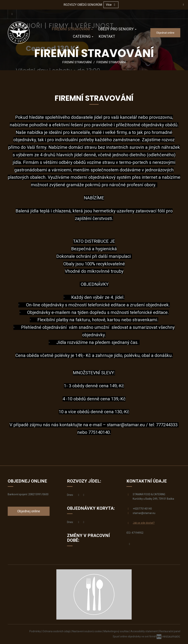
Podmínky (35, 631)
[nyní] (79, 495)
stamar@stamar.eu (126, 425)
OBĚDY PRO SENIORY (117, 29)
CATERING (83, 36)
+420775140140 (142, 509)
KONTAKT (107, 36)
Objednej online (29, 511)
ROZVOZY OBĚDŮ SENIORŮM (83, 5)
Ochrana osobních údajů (57, 631)
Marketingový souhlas (116, 631)
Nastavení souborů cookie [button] (87, 631)
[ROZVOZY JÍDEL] (84, 495)
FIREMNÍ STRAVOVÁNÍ (72, 29)
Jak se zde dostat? (144, 523)
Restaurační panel (170, 631)
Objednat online (165, 33)
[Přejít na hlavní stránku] (24, 33)
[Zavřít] (183, 5)
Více (111, 5)
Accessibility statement (144, 631)
